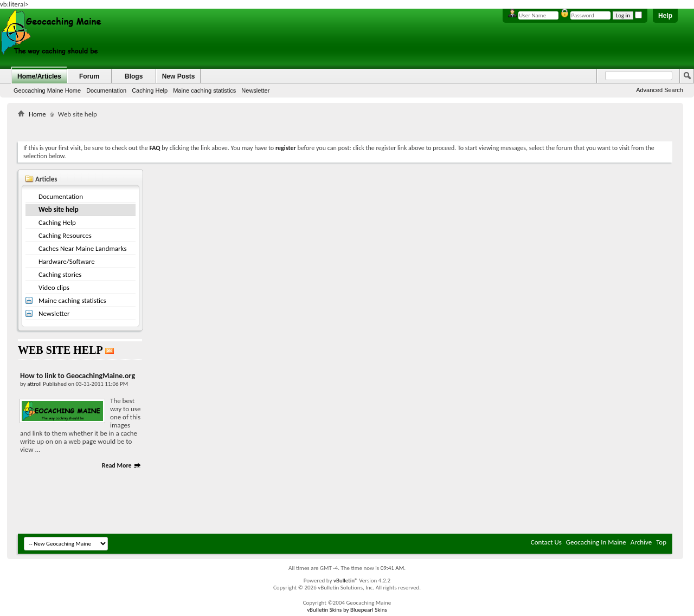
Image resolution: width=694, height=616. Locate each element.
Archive (641, 542)
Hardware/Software (67, 261)
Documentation (106, 90)
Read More (122, 465)
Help (665, 16)
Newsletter (255, 90)
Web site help (59, 209)
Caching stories (60, 274)
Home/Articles (39, 76)
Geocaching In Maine (596, 542)
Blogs (134, 76)
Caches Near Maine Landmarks (82, 248)
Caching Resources (65, 235)
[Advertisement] (345, 128)
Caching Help (150, 90)
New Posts (179, 76)
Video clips (54, 287)
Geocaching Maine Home (47, 90)
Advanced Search (660, 90)
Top (661, 542)
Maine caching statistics (204, 90)
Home (37, 114)
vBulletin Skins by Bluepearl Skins (347, 610)
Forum (89, 76)
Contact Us (546, 542)
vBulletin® (346, 581)
